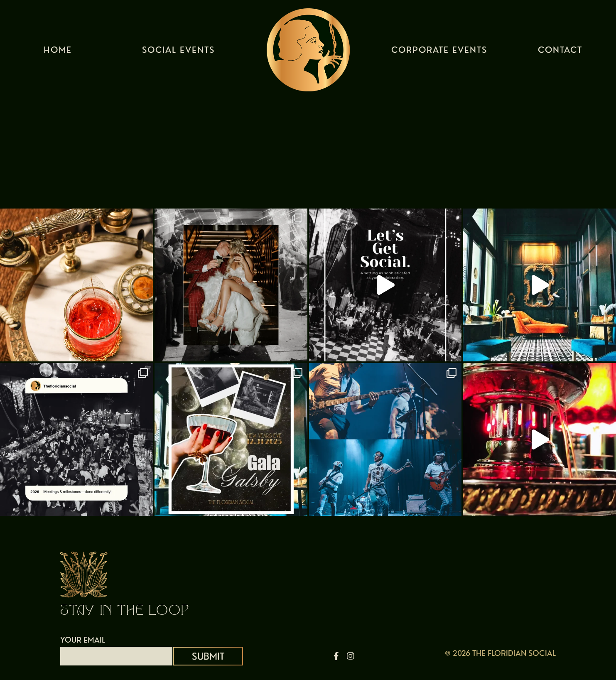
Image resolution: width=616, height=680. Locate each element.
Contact (560, 52)
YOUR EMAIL (116, 648)
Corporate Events (439, 52)
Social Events (178, 52)
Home (58, 52)
